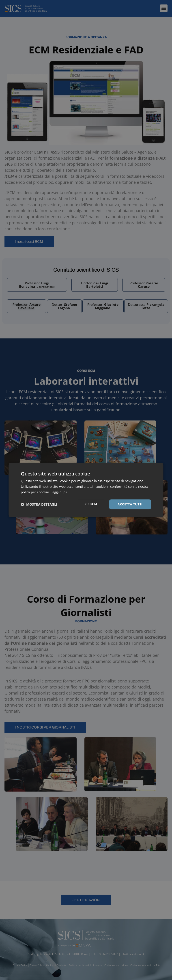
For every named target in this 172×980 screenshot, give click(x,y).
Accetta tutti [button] (130, 504)
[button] (39, 504)
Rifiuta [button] (91, 504)
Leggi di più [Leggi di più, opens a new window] (59, 492)
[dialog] (86, 490)
